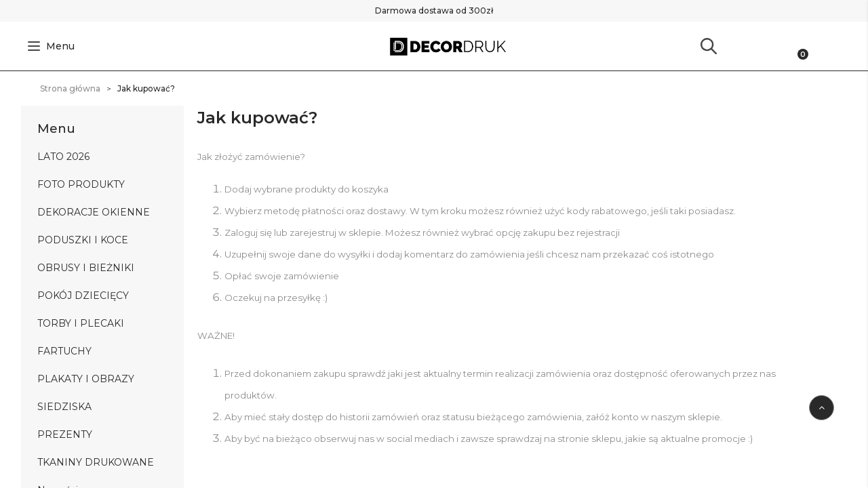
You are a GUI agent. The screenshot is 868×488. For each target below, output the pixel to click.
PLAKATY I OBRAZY (86, 379)
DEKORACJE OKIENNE (94, 212)
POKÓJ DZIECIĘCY (83, 296)
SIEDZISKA (64, 407)
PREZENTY (65, 434)
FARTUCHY (64, 351)
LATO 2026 (63, 157)
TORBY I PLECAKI (81, 323)
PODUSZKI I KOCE (83, 240)
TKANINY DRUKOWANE (96, 462)
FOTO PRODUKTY (81, 184)
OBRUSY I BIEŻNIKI (86, 268)
